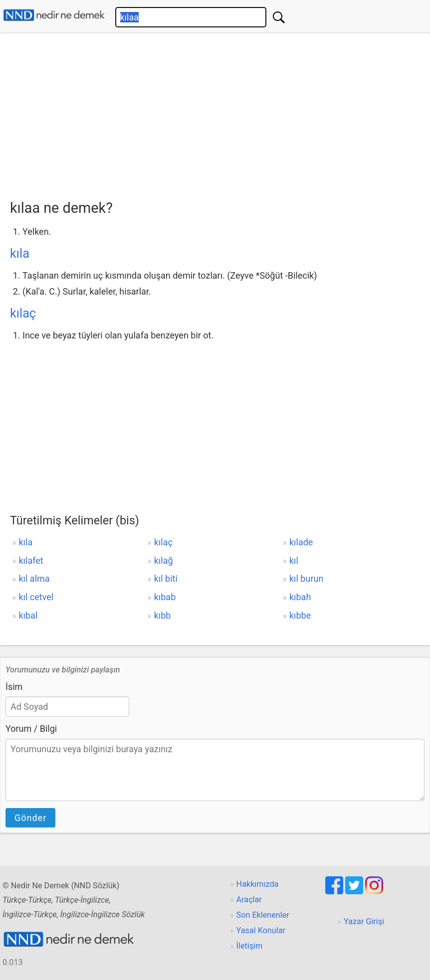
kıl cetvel (36, 597)
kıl (294, 561)
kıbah (300, 597)
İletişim (250, 946)
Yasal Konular (261, 930)
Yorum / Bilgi (31, 729)
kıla (20, 253)
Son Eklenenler (263, 915)
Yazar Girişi (364, 921)
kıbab (165, 597)
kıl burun (306, 578)
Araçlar (249, 899)
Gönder (30, 818)
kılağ (164, 561)
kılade (301, 542)
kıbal (28, 615)
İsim (14, 687)
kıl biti (166, 578)
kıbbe (300, 615)
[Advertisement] (220, 113)
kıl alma (34, 578)
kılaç (23, 313)
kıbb (163, 615)
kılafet (31, 561)
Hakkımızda (258, 884)
